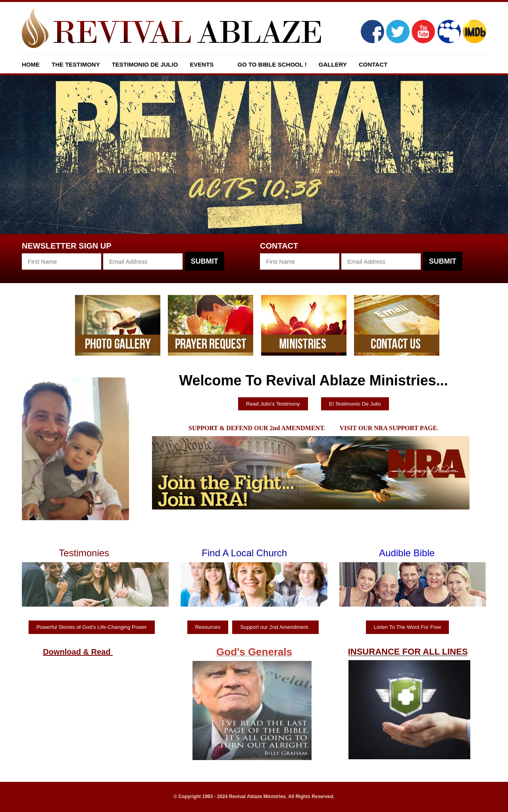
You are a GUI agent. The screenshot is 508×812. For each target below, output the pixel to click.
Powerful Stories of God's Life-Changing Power (92, 627)
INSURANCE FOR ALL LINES (408, 652)
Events (202, 64)
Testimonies (84, 553)
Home (31, 64)
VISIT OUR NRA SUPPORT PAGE (388, 428)
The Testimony (76, 64)
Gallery (333, 64)
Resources (208, 627)
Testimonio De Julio (145, 64)
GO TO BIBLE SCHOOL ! (272, 64)
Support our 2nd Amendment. (275, 627)
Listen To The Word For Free (408, 627)
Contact (373, 64)
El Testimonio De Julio (355, 404)
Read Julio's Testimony (273, 404)
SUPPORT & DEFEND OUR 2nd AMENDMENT (256, 428)
